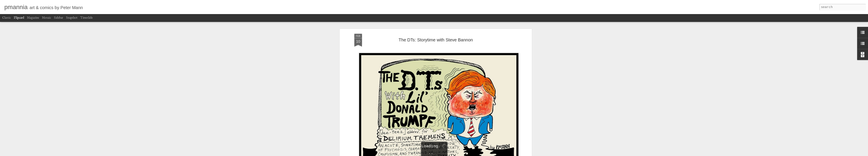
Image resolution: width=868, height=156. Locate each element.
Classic (7, 18)
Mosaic (46, 18)
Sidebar (58, 18)
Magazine (33, 18)
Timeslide (86, 18)
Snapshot (72, 18)
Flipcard (19, 18)
